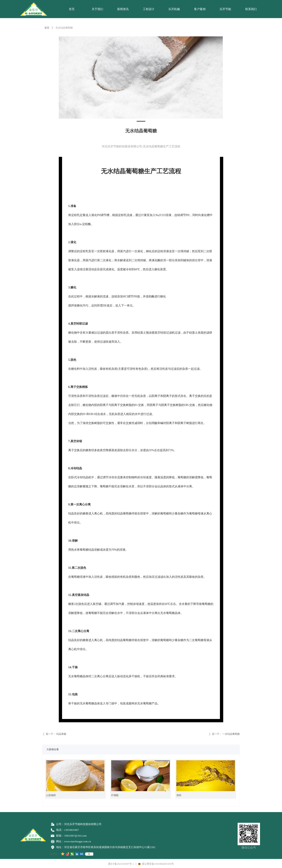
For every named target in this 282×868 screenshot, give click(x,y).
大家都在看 (53, 749)
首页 (47, 28)
